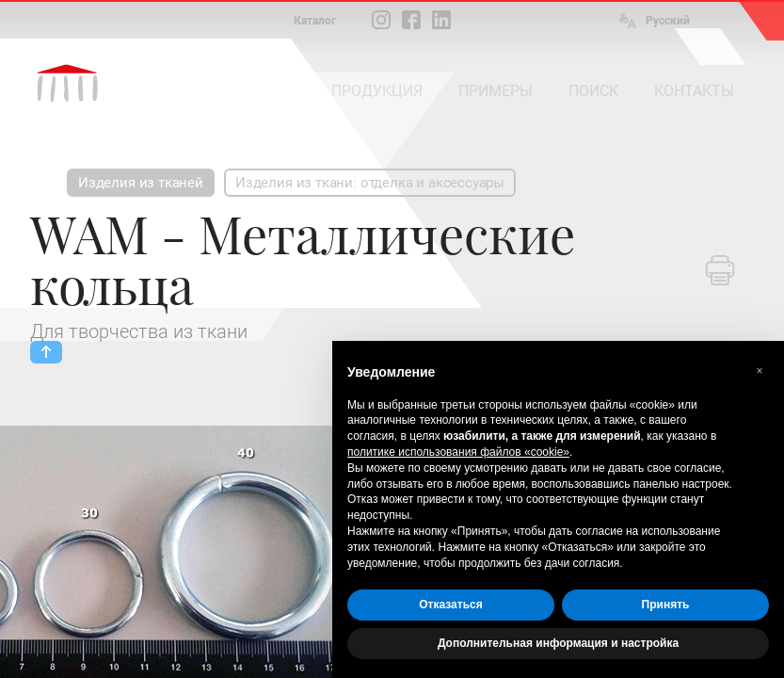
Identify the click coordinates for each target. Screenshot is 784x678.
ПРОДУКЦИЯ (377, 91)
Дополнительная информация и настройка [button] (558, 643)
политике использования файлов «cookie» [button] (458, 452)
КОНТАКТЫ (694, 91)
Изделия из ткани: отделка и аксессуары (370, 183)
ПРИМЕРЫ (496, 91)
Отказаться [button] (450, 605)
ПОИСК (593, 91)
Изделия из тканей (141, 183)
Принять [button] (666, 605)
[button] (760, 371)
